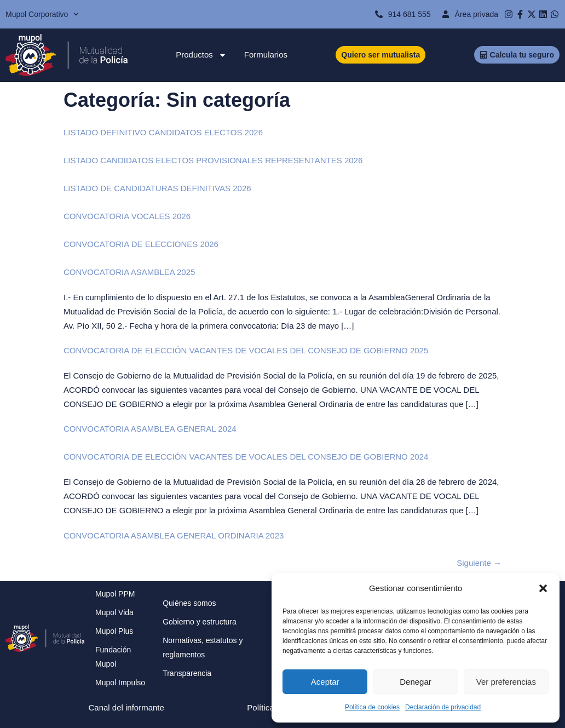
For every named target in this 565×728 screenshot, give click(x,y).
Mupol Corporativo (42, 14)
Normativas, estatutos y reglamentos (203, 647)
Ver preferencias (506, 682)
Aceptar (325, 682)
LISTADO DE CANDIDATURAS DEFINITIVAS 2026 (157, 188)
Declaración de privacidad (443, 707)
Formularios (266, 55)
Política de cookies (372, 707)
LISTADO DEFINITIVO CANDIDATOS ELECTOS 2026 (163, 132)
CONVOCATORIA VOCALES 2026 (127, 216)
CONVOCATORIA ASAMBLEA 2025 (129, 272)
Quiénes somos (189, 603)
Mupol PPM (115, 594)
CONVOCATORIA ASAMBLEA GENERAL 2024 (150, 429)
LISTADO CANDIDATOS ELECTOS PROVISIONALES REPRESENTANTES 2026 (213, 160)
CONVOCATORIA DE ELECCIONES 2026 (141, 244)
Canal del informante (126, 707)
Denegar (416, 682)
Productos (201, 55)
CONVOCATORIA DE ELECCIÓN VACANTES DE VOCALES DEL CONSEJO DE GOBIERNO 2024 (246, 457)
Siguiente (479, 563)
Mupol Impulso (120, 683)
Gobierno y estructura (200, 622)
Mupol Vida (114, 612)
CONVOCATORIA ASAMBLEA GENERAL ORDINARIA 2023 (174, 535)
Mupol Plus (114, 631)
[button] (543, 588)
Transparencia (187, 673)
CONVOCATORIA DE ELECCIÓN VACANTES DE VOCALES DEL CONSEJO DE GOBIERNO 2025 (246, 350)
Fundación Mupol (113, 657)
